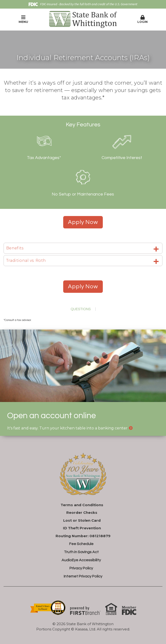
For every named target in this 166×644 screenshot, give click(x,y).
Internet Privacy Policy (83, 576)
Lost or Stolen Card (82, 520)
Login (143, 19)
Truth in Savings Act (81, 552)
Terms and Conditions (82, 505)
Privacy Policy (81, 568)
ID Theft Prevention (82, 528)
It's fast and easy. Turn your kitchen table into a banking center (67, 428)
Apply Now (83, 222)
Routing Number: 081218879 (83, 536)
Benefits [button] (15, 248)
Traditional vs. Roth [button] (26, 260)
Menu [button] (23, 19)
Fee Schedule (81, 544)
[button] (143, 20)
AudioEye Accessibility (81, 560)
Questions (81, 309)
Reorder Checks (82, 513)
